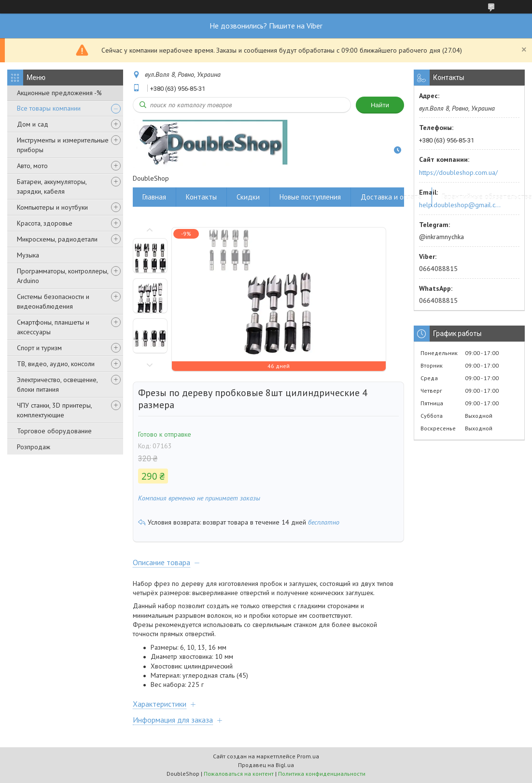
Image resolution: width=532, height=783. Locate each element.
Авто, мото (32, 166)
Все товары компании (49, 108)
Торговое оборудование (54, 431)
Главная (154, 197)
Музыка (28, 255)
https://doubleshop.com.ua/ (458, 172)
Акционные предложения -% (59, 93)
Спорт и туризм (39, 348)
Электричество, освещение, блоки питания (57, 384)
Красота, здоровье (45, 223)
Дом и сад (33, 124)
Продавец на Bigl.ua (266, 765)
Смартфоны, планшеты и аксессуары (53, 327)
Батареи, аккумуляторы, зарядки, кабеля (52, 186)
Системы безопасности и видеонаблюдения (53, 301)
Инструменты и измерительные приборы (63, 145)
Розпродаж (34, 447)
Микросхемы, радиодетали (57, 239)
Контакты (201, 197)
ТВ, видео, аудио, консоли (56, 364)
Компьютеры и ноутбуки (52, 207)
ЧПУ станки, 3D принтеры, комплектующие (54, 410)
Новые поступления (310, 197)
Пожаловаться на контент (239, 774)
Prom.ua (308, 756)
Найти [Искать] (380, 105)
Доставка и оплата (391, 197)
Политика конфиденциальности (322, 774)
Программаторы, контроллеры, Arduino (63, 276)
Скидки (248, 197)
